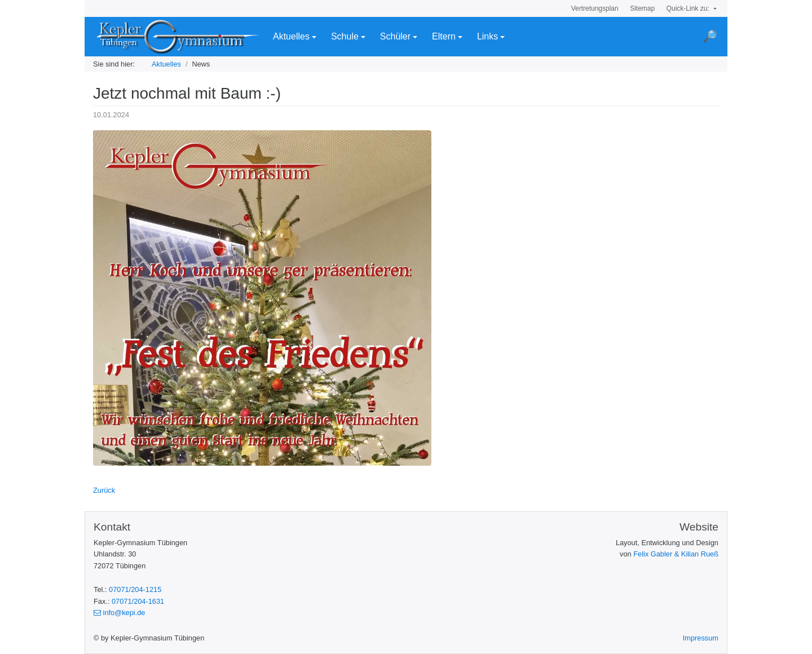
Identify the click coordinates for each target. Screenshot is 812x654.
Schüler (395, 36)
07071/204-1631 (138, 601)
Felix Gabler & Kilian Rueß (676, 554)
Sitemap (642, 8)
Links (487, 36)
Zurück (104, 490)
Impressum (701, 638)
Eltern (444, 36)
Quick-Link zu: (689, 8)
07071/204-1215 (135, 589)
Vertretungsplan (595, 8)
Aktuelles (291, 36)
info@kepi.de (119, 613)
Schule (345, 36)
